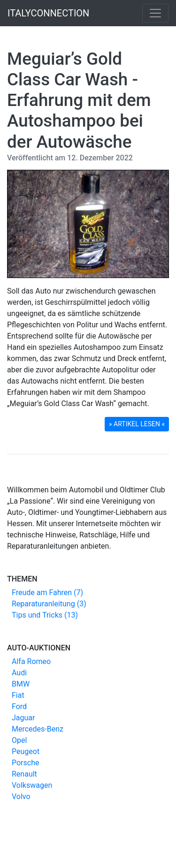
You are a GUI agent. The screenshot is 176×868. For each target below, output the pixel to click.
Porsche (25, 763)
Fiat (18, 695)
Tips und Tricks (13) (45, 615)
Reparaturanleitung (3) (49, 604)
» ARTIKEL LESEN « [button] (137, 424)
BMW (21, 684)
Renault (24, 774)
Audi (19, 673)
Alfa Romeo (31, 661)
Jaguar (23, 718)
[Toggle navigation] (155, 13)
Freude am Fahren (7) (47, 593)
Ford (19, 706)
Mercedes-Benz (38, 729)
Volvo (21, 796)
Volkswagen (32, 785)
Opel (19, 740)
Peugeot (26, 751)
